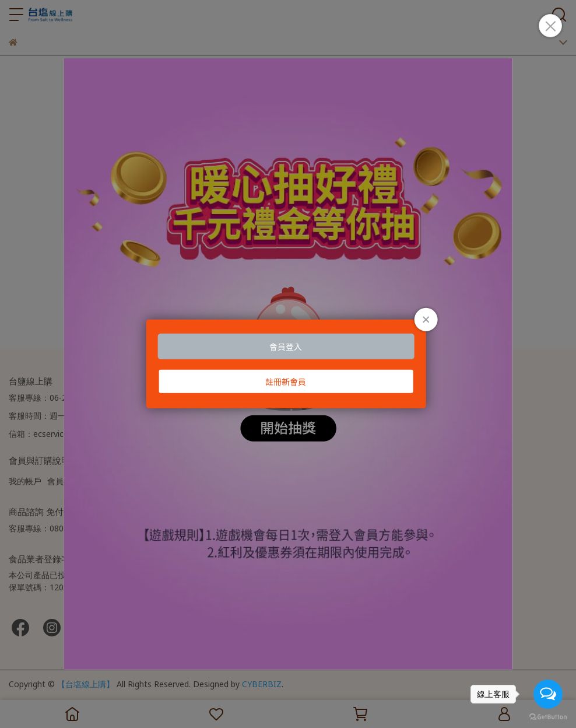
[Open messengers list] (548, 694)
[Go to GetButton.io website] (548, 716)
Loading (288, 364)
